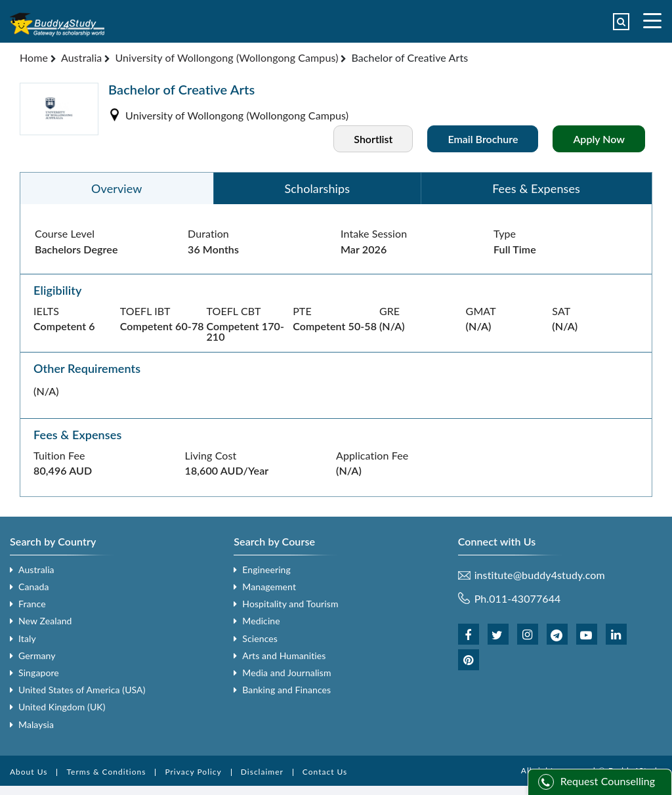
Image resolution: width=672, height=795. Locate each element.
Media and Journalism (286, 673)
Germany (37, 655)
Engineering (266, 569)
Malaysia (36, 724)
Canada (33, 587)
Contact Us (325, 772)
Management (269, 587)
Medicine (261, 621)
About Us (29, 772)
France (32, 604)
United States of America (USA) (82, 690)
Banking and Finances (286, 690)
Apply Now (599, 139)
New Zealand (45, 621)
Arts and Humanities (284, 655)
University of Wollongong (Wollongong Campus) (226, 57)
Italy (27, 638)
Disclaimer (262, 772)
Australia (81, 57)
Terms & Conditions (106, 772)
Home (34, 57)
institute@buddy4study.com (540, 575)
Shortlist (373, 139)
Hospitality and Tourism (290, 604)
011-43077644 (525, 598)
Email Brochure (483, 139)
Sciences (260, 638)
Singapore (39, 673)
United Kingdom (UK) (62, 707)
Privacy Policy (193, 772)
